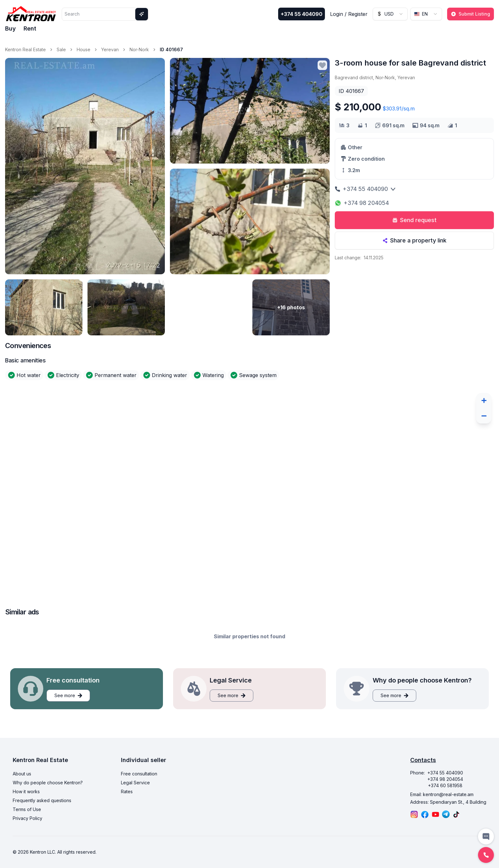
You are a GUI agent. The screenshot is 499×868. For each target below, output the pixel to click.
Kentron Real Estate (25, 49)
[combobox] (390, 14)
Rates (127, 791)
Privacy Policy (28, 818)
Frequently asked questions (42, 800)
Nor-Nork (139, 49)
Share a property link (415, 240)
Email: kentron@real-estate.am (442, 794)
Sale (61, 49)
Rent (30, 28)
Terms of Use (27, 809)
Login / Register (349, 14)
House (84, 49)
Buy (11, 28)
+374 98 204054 (362, 203)
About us (22, 774)
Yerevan (110, 49)
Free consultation (139, 774)
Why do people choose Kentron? (48, 783)
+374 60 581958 (445, 785)
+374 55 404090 (302, 14)
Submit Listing (471, 14)
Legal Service (135, 783)
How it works (26, 791)
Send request (415, 220)
